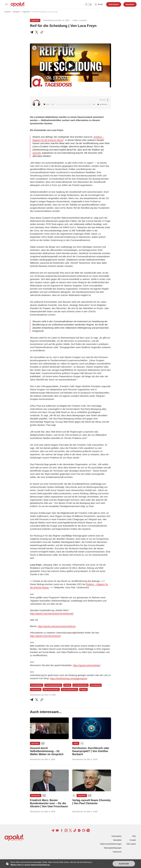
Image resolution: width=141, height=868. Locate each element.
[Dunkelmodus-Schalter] (88, 4)
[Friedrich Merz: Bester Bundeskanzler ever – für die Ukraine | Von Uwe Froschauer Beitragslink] (49, 803)
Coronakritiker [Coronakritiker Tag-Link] (37, 685)
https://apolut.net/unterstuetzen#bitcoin (57, 626)
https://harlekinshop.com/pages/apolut (69, 678)
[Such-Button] (99, 4)
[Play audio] (45, 104)
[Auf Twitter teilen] (37, 700)
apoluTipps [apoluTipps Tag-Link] (35, 743)
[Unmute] (98, 104)
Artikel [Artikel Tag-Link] (76, 743)
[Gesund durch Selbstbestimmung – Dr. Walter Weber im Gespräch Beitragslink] (49, 751)
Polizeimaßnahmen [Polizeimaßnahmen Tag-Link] (70, 689)
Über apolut (131, 844)
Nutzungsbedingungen (113, 848)
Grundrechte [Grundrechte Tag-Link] (96, 685)
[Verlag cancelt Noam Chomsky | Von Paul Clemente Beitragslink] (92, 802)
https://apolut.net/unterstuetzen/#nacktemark (52, 613)
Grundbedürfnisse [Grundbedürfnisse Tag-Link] (80, 685)
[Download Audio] (104, 100)
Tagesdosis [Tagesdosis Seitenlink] (26, 12)
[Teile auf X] (37, 32)
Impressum (117, 852)
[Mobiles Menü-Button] (7, 4)
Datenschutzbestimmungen (111, 844)
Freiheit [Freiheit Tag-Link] (67, 685)
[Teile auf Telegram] (32, 32)
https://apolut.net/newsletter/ (87, 665)
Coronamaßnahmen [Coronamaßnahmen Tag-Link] (53, 685)
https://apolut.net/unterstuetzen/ (45, 636)
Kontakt (133, 840)
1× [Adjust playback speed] (94, 104)
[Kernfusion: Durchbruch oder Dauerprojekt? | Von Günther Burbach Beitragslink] (92, 751)
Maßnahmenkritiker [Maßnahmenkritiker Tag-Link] (51, 689)
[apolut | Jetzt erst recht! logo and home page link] (18, 4)
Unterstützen (117, 836)
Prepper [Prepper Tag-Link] (83, 689)
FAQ (134, 836)
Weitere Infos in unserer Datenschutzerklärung (30, 865)
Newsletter (117, 840)
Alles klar (124, 864)
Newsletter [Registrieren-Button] (130, 4)
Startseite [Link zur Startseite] (7, 12)
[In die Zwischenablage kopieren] (41, 32)
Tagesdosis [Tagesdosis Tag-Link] (35, 20)
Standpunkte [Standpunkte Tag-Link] (36, 795)
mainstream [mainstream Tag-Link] (36, 689)
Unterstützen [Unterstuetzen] (114, 4)
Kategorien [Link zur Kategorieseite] (17, 12)
